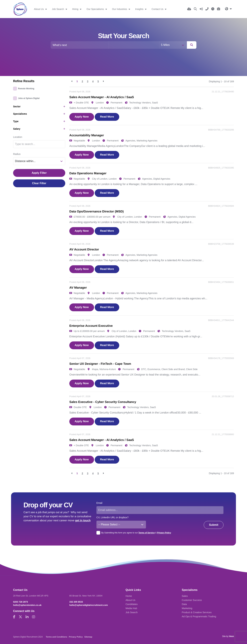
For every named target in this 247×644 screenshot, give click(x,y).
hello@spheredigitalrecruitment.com (89, 605)
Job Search (58, 9)
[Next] (103, 81)
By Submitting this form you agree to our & (136, 533)
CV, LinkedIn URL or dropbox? (113, 517)
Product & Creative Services (197, 612)
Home (129, 596)
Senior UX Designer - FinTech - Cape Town (100, 364)
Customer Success (192, 600)
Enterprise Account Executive (91, 326)
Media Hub (131, 608)
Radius (17, 154)
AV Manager (78, 288)
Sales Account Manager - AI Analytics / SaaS (102, 97)
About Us (39, 9)
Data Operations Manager (88, 173)
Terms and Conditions (57, 637)
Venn (231, 636)
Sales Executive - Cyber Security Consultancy (103, 402)
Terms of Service (146, 533)
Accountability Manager (87, 135)
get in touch (83, 521)
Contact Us (158, 9)
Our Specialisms (96, 9)
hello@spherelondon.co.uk (27, 605)
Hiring (76, 9)
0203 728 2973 (21, 602)
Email (99, 503)
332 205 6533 (76, 602)
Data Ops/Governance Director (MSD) (97, 211)
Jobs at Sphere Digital (29, 98)
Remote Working (26, 89)
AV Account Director (84, 249)
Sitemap (88, 637)
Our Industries (120, 9)
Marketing (187, 608)
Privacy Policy (164, 533)
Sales (185, 596)
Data (184, 604)
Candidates (132, 604)
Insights (140, 9)
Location (18, 137)
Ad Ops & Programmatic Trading (199, 616)
